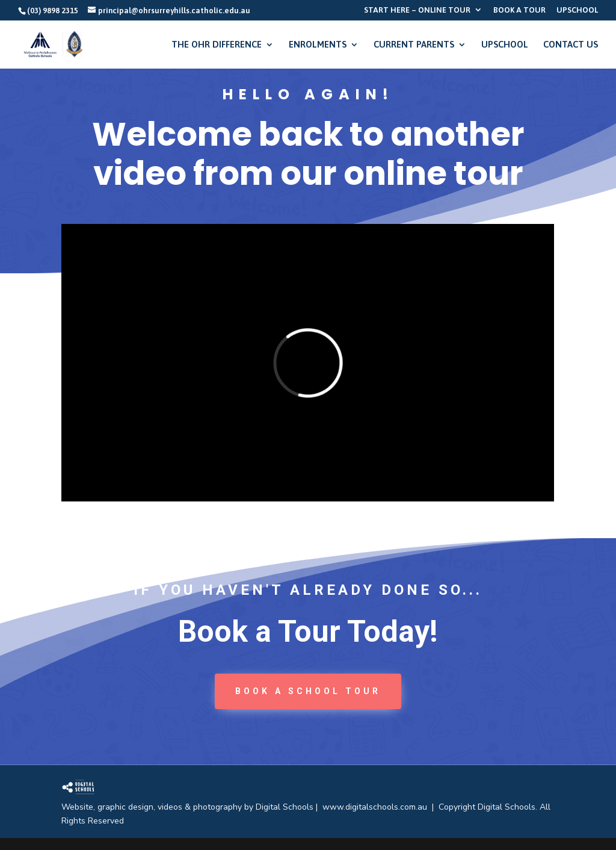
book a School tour (308, 691)
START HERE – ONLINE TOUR (417, 10)
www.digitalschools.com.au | (380, 807)
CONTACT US (571, 45)
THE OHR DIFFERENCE (217, 45)
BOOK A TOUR (519, 10)
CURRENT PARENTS (414, 45)
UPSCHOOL (577, 10)
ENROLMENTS (318, 45)
